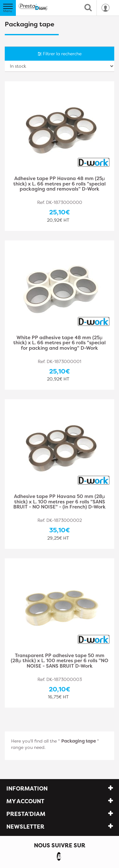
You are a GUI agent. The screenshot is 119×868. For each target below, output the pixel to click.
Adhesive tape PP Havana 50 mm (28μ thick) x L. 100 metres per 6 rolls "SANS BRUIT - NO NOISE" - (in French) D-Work (60, 502)
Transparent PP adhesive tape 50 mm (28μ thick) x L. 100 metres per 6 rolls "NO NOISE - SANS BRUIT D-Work (60, 661)
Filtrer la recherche (60, 54)
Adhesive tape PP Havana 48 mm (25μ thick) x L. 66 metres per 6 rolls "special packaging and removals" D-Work (60, 184)
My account (25, 801)
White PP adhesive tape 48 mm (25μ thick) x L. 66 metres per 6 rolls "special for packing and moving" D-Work (60, 343)
